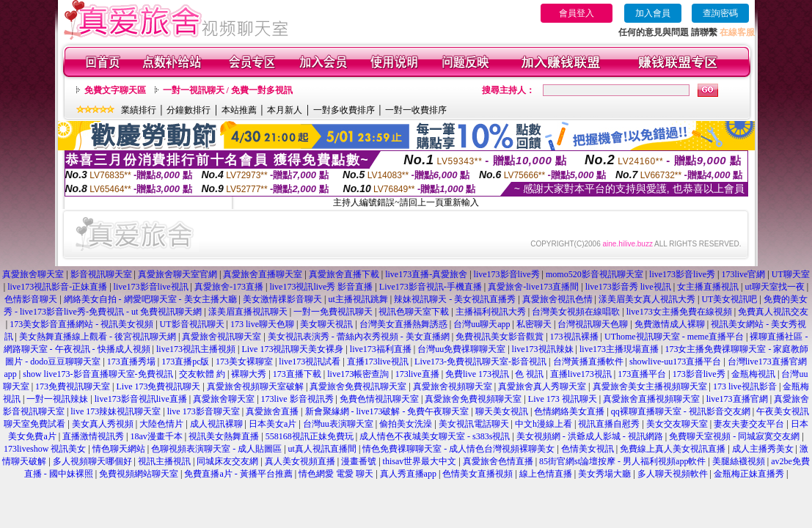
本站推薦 (239, 110)
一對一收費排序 (416, 110)
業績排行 (139, 110)
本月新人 (285, 110)
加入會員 (653, 13)
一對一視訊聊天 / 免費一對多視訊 (228, 90)
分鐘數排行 (189, 110)
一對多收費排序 (344, 110)
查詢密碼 (720, 13)
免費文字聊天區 (115, 90)
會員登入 (577, 13)
